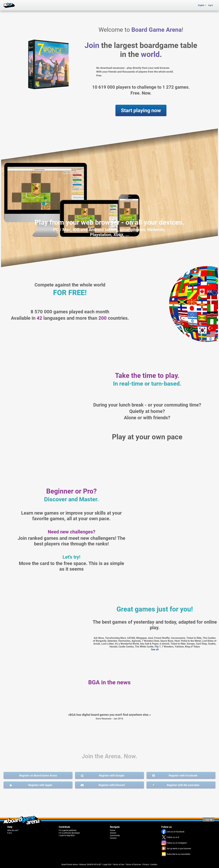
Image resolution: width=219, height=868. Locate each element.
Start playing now (141, 110)
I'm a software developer (69, 833)
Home (113, 830)
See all (155, 649)
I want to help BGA (67, 835)
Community (115, 835)
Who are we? (13, 830)
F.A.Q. (10, 833)
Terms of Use (118, 864)
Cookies (154, 864)
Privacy (146, 864)
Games (113, 833)
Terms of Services (133, 864)
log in (211, 5)
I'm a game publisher (68, 830)
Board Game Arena (70, 864)
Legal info (107, 864)
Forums (113, 838)
